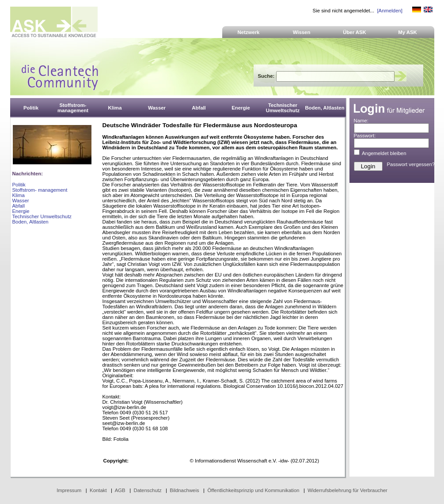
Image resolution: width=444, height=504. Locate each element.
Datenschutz (147, 490)
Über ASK (355, 32)
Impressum (69, 490)
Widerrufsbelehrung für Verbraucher (347, 490)
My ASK (408, 32)
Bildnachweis (184, 490)
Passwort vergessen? (411, 164)
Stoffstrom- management (40, 190)
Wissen (302, 32)
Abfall (19, 206)
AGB (120, 490)
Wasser (21, 201)
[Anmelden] (389, 11)
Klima (19, 195)
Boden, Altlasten (30, 222)
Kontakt (98, 490)
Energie (21, 211)
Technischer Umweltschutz (42, 216)
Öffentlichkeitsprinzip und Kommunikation (253, 490)
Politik (19, 185)
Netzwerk (249, 32)
